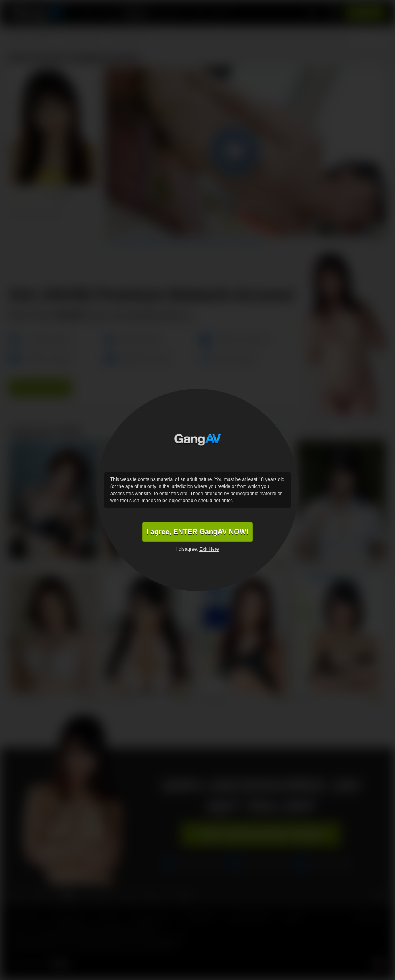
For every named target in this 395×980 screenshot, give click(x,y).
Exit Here (209, 549)
